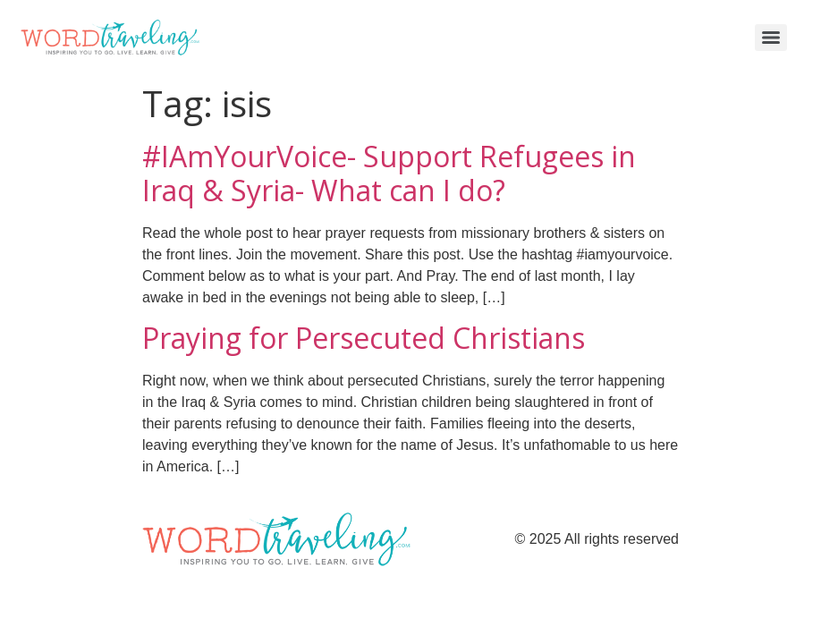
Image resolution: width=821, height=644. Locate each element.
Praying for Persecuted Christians (364, 338)
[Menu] (771, 38)
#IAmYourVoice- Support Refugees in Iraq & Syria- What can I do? (389, 173)
